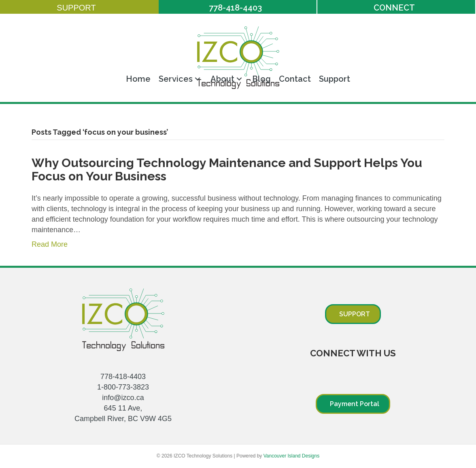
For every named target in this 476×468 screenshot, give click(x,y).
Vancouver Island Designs (292, 456)
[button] (79, 8)
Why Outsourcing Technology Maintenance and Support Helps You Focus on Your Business (227, 169)
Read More (50, 244)
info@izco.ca (123, 398)
